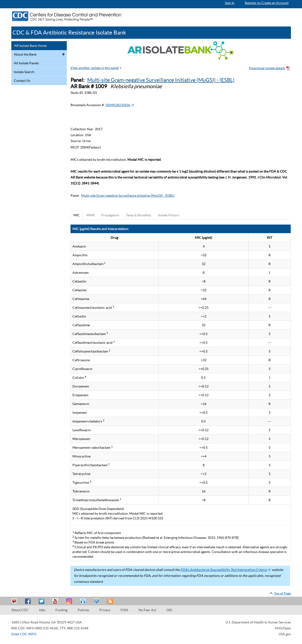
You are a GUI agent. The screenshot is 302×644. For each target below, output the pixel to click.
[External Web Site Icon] (133, 105)
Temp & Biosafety (139, 215)
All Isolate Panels (26, 63)
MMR (90, 215)
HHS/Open (283, 628)
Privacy (105, 610)
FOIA (124, 610)
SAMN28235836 (118, 105)
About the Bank (25, 54)
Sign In (230, 3)
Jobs (42, 610)
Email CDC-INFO (24, 634)
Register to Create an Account (267, 3)
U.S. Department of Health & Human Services (258, 622)
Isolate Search (24, 72)
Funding (61, 610)
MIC (77, 215)
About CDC (20, 610)
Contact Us (22, 81)
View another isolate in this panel (95, 68)
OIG (169, 610)
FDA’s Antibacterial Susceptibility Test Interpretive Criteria (224, 570)
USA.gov (285, 634)
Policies (83, 610)
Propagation (110, 215)
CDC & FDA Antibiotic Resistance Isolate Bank (69, 33)
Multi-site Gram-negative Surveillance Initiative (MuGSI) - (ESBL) (161, 80)
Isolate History (169, 215)
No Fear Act (147, 610)
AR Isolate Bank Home (30, 46)
